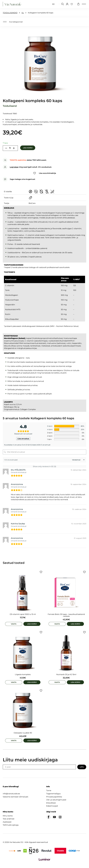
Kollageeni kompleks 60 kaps (41, 13)
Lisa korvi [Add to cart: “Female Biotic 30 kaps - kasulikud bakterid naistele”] (75, 624)
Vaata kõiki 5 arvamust (41, 445)
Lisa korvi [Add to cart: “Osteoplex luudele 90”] (32, 741)
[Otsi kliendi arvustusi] (44, 452)
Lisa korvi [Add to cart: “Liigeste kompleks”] (32, 682)
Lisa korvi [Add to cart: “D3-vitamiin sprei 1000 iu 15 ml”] (32, 624)
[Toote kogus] (10, 148)
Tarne (49, 790)
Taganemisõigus (53, 794)
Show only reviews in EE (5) (44, 466)
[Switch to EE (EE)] (53, 4)
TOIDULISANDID (10, 13)
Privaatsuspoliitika (54, 797)
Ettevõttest (51, 803)
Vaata (14, 624)
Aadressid (7, 822)
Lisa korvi (28, 148)
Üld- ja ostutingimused (56, 800)
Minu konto (8, 816)
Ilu (23, 13)
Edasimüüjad (52, 806)
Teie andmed (8, 819)
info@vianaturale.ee (11, 794)
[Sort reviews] (78, 460)
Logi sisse (14, 167)
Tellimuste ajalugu (11, 825)
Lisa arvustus (23, 439)
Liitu (82, 767)
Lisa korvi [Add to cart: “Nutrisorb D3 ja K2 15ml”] (75, 682)
